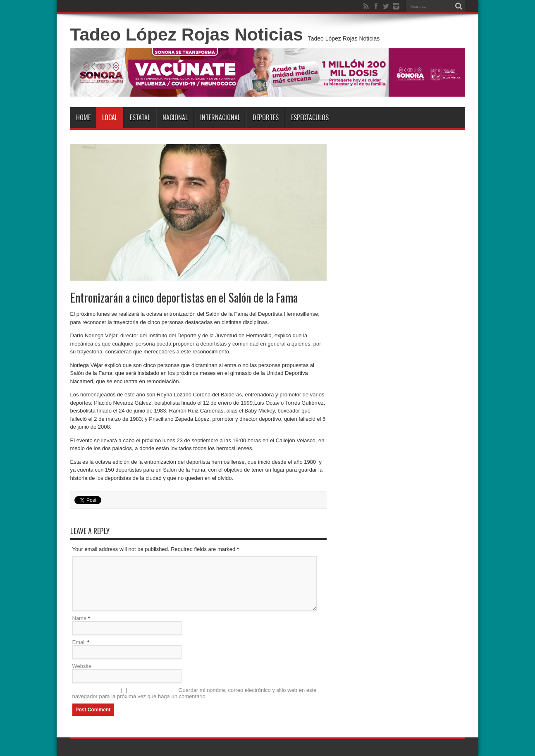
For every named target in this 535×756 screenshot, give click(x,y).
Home (83, 117)
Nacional (175, 117)
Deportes (266, 117)
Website (82, 666)
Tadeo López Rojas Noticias (187, 34)
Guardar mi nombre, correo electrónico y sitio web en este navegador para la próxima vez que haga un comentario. (195, 693)
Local (110, 117)
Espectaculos (310, 117)
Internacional (220, 117)
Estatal (140, 117)
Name (80, 618)
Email (79, 642)
